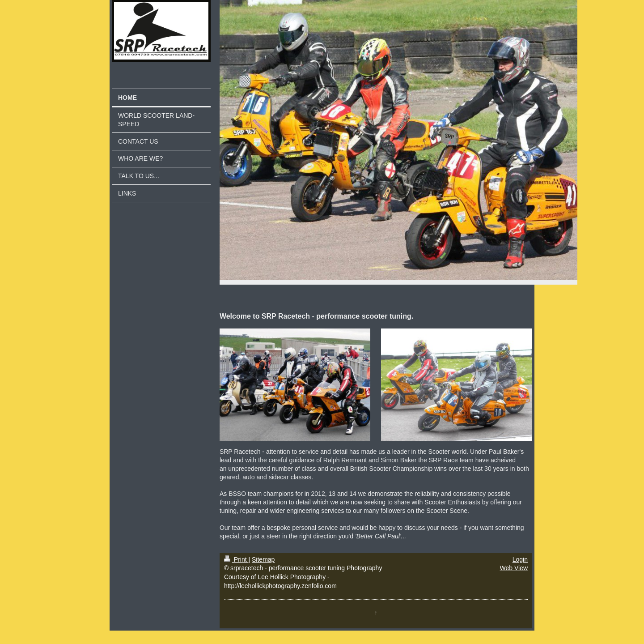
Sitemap (263, 559)
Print (236, 559)
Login (520, 559)
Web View (514, 568)
